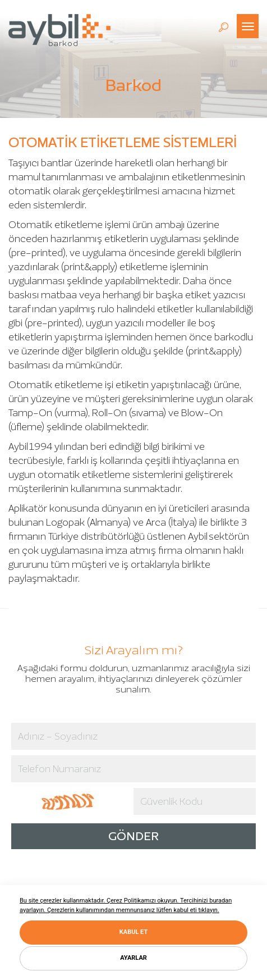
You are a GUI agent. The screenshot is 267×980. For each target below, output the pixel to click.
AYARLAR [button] (133, 958)
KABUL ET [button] (133, 932)
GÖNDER (133, 836)
